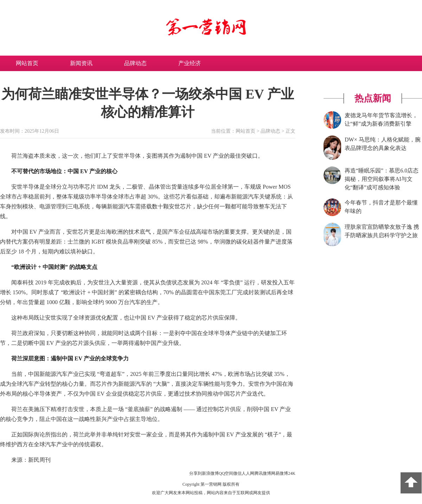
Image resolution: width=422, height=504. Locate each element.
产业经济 (190, 63)
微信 (237, 473)
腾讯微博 (263, 473)
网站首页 (27, 63)
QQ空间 (226, 473)
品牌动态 (135, 63)
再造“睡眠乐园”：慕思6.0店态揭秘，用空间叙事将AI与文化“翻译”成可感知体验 (382, 179)
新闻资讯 (81, 63)
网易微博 (280, 473)
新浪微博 (210, 473)
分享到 (196, 473)
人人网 (248, 473)
